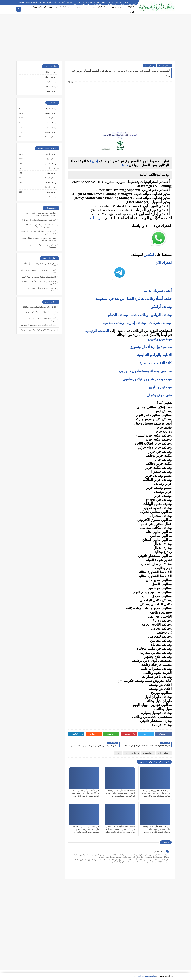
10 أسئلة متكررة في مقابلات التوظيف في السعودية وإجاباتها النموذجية (41, 214)
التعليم (59, 7)
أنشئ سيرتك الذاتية (158, 291)
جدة (125, 165)
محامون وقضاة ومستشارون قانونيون (145, 371)
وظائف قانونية (51, 137)
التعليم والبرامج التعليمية (154, 355)
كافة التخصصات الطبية (156, 363)
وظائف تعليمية (50, 132)
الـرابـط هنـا (95, 218)
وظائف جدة (149, 66)
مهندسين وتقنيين (36, 7)
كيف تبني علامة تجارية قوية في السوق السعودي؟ (39, 330)
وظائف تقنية (51, 118)
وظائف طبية (51, 123)
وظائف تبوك (51, 192)
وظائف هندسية (113, 323)
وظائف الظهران (50, 187)
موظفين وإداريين (119, 7)
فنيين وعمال (49, 7)
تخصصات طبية (69, 7)
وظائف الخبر (51, 168)
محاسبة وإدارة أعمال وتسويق (151, 347)
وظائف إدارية (164, 66)
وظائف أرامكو (51, 77)
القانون (131, 12)
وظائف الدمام (118, 315)
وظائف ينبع (52, 197)
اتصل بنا (111, 2)
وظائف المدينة (50, 178)
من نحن (133, 2)
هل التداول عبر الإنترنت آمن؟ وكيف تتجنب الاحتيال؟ (41, 289)
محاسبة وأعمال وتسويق (101, 7)
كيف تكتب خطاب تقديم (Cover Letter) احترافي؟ (39, 220)
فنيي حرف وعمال (159, 395)
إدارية (94, 161)
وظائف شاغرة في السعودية (145, 976)
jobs (118, 753)
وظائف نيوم (52, 91)
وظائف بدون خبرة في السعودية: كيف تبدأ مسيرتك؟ (41, 246)
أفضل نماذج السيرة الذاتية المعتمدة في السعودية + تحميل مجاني (42, 2)
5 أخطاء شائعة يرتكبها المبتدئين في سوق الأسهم (39, 277)
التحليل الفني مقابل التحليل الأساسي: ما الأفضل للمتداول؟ (39, 283)
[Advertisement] (96, 39)
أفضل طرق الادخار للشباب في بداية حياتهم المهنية (41, 319)
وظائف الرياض (161, 315)
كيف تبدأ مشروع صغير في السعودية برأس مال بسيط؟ (39, 313)
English (131, 7)
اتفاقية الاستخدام (122, 2)
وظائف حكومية (50, 86)
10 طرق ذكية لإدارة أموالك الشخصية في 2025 (40, 307)
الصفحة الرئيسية (97, 331)
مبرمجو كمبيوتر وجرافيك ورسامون (147, 379)
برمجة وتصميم (83, 7)
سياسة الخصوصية (100, 2)
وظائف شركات (160, 323)
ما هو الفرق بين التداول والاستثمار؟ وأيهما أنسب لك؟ (39, 265)
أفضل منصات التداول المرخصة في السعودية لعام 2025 (39, 271)
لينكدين (149, 255)
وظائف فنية (52, 127)
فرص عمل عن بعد (73, 2)
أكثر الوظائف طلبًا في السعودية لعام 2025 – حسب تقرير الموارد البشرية (40, 226)
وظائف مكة (52, 173)
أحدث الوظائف (87, 2)
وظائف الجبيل (51, 183)
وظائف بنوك (51, 82)
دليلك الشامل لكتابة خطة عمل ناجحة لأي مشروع (39, 325)
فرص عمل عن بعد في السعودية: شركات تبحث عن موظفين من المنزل (39, 239)
